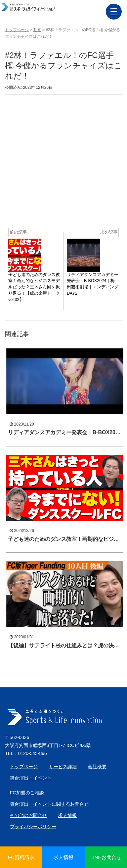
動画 (37, 30)
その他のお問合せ (28, 815)
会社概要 (97, 767)
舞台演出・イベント (31, 778)
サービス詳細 (63, 767)
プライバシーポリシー (33, 827)
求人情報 (67, 815)
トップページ (17, 30)
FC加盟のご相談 (27, 793)
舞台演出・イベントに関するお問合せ (49, 804)
